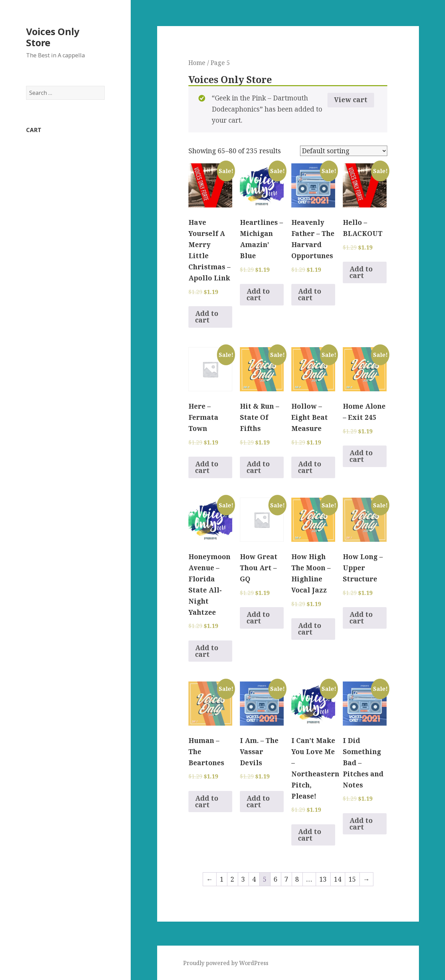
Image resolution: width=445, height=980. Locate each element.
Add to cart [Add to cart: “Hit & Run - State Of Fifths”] (258, 467)
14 (338, 879)
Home (197, 63)
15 (352, 879)
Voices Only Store (53, 37)
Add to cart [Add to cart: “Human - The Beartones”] (207, 802)
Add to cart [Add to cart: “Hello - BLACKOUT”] (361, 272)
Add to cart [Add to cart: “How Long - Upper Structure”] (361, 618)
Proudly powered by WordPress (226, 963)
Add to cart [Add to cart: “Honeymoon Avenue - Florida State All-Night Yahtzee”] (207, 651)
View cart (351, 100)
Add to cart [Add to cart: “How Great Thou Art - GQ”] (258, 618)
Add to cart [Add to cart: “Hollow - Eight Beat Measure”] (310, 467)
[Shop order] (344, 151)
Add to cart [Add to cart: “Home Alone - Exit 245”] (361, 456)
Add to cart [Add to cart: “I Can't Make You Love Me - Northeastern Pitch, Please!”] (310, 835)
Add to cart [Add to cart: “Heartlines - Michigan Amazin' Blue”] (258, 295)
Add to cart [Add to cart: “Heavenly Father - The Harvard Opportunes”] (310, 295)
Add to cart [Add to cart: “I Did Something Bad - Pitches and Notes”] (361, 824)
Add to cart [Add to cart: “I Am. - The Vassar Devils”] (258, 802)
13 (323, 879)
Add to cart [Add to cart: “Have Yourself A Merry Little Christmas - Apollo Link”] (207, 317)
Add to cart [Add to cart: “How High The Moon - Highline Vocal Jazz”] (310, 629)
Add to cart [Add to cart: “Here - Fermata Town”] (207, 467)
